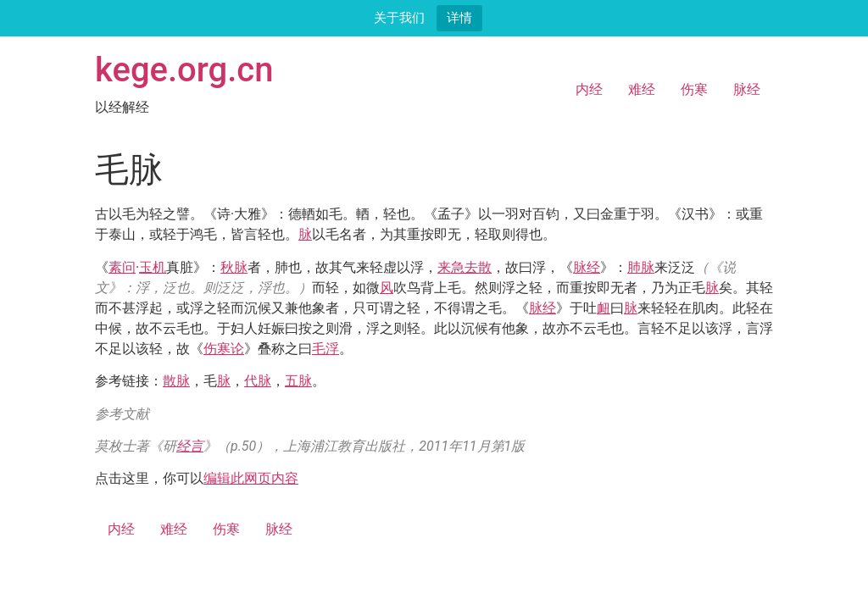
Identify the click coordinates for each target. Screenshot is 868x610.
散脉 (176, 381)
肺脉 (641, 267)
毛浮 (325, 349)
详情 (459, 17)
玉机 (153, 267)
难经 (642, 89)
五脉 (298, 381)
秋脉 (234, 267)
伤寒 (694, 89)
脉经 (747, 89)
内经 (589, 89)
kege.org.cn (184, 70)
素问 (122, 267)
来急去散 (465, 267)
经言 (190, 446)
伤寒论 (224, 349)
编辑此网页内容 (251, 478)
